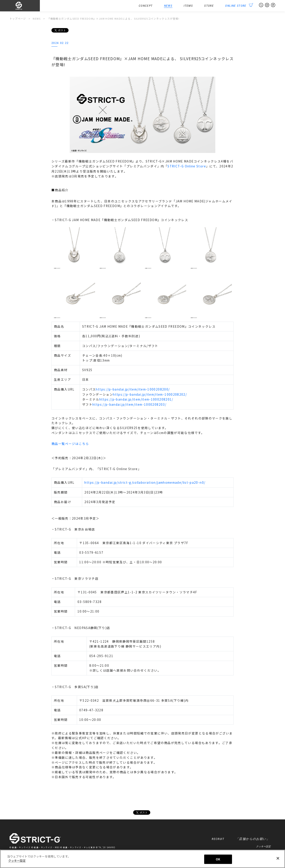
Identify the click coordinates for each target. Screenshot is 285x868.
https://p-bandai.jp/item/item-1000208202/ (150, 394)
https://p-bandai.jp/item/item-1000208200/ (133, 389)
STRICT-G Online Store (187, 166)
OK (218, 859)
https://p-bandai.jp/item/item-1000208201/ (136, 399)
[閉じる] (278, 858)
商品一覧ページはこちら (70, 444)
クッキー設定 (263, 846)
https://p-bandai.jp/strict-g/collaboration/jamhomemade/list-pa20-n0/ (145, 482)
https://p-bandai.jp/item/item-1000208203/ (129, 404)
